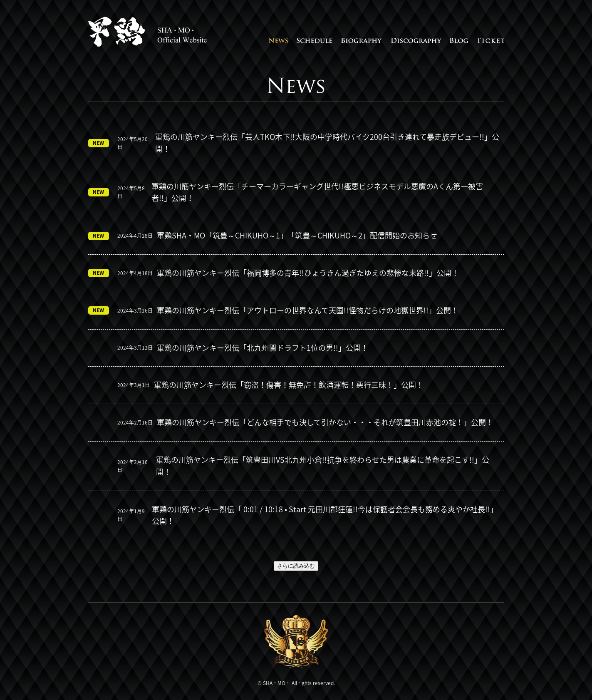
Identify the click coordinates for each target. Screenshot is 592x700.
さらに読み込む (296, 566)
